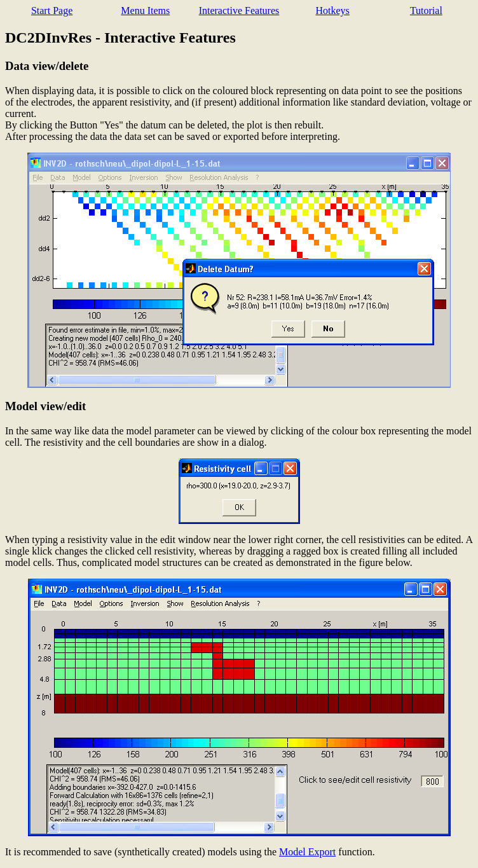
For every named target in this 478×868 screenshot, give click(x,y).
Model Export (307, 852)
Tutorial (426, 10)
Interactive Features (239, 10)
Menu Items (145, 10)
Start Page (52, 10)
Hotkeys (332, 10)
